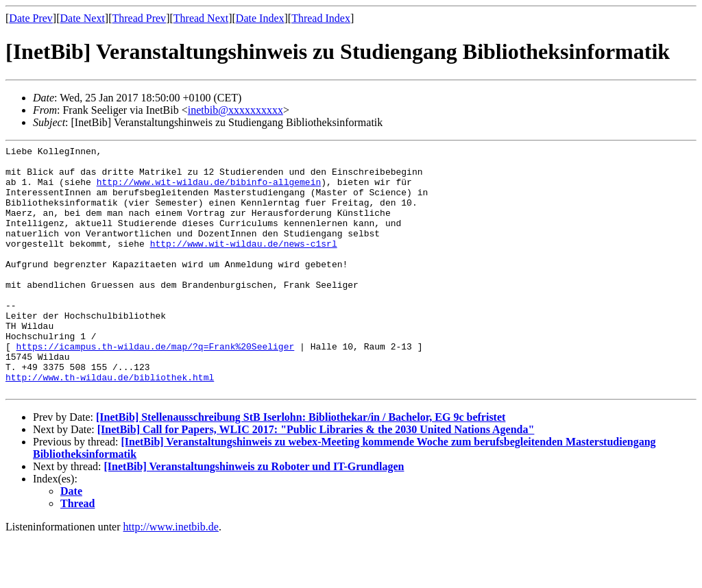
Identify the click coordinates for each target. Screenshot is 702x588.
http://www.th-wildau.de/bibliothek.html (110, 424)
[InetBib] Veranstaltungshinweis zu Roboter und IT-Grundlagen (254, 516)
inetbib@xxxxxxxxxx (235, 110)
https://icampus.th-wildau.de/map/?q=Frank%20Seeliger (156, 387)
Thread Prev (139, 18)
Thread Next (201, 18)
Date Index (260, 18)
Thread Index (321, 18)
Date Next (83, 18)
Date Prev (31, 18)
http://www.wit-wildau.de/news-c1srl (244, 264)
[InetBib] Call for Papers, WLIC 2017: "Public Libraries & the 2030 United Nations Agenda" (316, 479)
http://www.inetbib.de (171, 576)
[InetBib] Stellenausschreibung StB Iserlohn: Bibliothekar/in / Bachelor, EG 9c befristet (301, 466)
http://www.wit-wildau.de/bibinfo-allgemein (209, 190)
